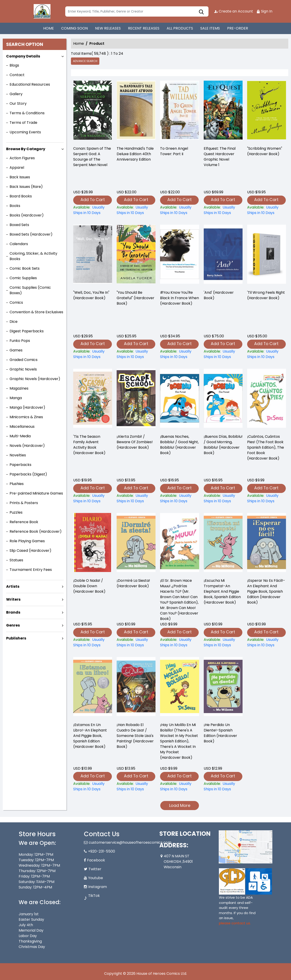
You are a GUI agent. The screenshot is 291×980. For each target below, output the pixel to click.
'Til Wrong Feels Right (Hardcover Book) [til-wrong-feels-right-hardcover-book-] (266, 295)
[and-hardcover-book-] (223, 354)
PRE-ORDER (238, 28)
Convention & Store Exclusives (36, 312)
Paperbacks (20, 465)
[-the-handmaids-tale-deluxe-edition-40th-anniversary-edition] (136, 111)
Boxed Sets (19, 225)
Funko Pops (20, 341)
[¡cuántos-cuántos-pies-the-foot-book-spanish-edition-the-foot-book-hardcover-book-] (267, 498)
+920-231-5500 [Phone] (102, 851)
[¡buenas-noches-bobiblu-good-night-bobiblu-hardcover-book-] (179, 498)
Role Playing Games (27, 541)
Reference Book (24, 522)
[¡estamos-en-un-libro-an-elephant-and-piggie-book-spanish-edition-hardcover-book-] (93, 786)
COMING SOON (74, 28)
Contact (17, 75)
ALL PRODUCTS (180, 28)
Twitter (95, 869)
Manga (16, 398)
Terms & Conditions (27, 113)
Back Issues (20, 177)
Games (16, 350)
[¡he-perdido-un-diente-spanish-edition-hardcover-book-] (223, 786)
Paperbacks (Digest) (28, 474)
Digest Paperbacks (27, 331)
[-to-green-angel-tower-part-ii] (179, 111)
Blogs (14, 65)
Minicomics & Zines (26, 417)
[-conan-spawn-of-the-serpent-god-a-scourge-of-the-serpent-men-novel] (93, 111)
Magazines (19, 388)
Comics (16, 302)
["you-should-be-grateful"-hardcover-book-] (136, 354)
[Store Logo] (41, 11)
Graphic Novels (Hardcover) (35, 379)
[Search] (137, 11)
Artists (13, 586)
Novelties (18, 455)
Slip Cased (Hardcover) (30, 551)
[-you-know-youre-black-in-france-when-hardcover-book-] (179, 354)
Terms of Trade (23, 123)
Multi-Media (20, 436)
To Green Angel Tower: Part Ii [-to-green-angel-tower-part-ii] (174, 151)
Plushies (17, 484)
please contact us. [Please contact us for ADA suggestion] (235, 923)
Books (15, 206)
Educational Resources (30, 84)
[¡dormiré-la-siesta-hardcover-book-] (136, 642)
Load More (180, 805)
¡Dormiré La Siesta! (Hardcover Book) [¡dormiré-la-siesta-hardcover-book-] (133, 583)
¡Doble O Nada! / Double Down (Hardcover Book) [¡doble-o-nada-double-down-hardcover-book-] (89, 586)
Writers (13, 599)
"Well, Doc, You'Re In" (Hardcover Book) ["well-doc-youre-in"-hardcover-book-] (91, 295)
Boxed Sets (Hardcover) (31, 234)
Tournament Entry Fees (31, 570)
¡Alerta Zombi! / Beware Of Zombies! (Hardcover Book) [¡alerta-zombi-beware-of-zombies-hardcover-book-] (135, 442)
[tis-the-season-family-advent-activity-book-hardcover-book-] (93, 498)
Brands (13, 612)
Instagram (98, 887)
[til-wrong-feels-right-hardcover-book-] (267, 354)
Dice (14, 322)
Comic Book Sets (25, 268)
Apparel (17, 168)
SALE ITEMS (210, 28)
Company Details (23, 56)
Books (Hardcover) (27, 215)
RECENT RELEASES (144, 28)
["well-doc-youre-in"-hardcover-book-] (93, 354)
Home (79, 44)
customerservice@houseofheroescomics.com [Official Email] (130, 842)
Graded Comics (24, 360)
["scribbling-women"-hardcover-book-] (267, 111)
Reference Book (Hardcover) (36, 531)
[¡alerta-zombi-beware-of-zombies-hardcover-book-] (136, 498)
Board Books (21, 196)
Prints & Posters (24, 503)
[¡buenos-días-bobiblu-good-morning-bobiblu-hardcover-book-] (223, 498)
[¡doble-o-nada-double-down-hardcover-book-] (93, 642)
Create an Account (234, 11)
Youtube (96, 878)
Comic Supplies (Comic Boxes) (30, 290)
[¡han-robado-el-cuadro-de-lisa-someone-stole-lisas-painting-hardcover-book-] (136, 786)
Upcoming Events (25, 132)
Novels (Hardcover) (27, 446)
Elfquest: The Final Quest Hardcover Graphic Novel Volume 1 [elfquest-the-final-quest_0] (220, 157)
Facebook (96, 860)
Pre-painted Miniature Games (36, 493)
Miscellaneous (22, 427)
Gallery (16, 94)
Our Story (18, 103)
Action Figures (22, 158)
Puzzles (16, 512)
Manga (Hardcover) (27, 407)
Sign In (264, 11)
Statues (16, 560)
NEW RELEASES (108, 28)
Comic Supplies (23, 278)
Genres (13, 625)
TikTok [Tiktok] (94, 896)
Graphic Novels (23, 369)
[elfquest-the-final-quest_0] (223, 111)
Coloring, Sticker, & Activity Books (33, 256)
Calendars (19, 244)
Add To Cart (93, 200)
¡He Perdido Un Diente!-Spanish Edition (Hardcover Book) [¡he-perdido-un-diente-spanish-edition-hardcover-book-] (220, 733)
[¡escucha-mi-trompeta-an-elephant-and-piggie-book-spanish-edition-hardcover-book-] (223, 642)
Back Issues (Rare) (26, 187)
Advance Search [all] (85, 61)
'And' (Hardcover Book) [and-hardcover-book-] (219, 295)
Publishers (16, 638)
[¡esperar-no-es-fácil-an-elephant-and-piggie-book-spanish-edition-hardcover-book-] (267, 642)
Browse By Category (26, 149)
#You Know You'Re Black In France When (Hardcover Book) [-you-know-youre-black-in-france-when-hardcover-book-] (179, 298)
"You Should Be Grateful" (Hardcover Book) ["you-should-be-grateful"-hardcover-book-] (135, 298)
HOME (49, 28)
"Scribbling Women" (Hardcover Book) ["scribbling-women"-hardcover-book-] (265, 151)
